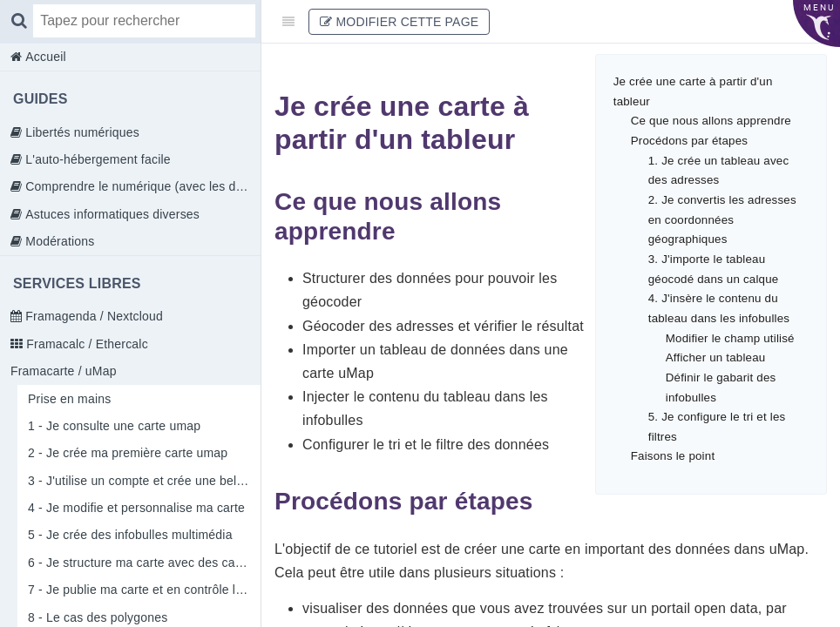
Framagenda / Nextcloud (92, 316)
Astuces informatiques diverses (111, 214)
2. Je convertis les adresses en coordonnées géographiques (722, 219)
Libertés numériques (81, 132)
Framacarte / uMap (64, 371)
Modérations (58, 241)
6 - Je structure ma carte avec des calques (144, 563)
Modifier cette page (399, 22)
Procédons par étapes (689, 141)
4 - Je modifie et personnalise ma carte (136, 508)
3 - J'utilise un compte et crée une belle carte (144, 481)
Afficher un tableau (716, 357)
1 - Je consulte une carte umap (114, 426)
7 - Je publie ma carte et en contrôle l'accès (144, 590)
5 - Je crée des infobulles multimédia (130, 535)
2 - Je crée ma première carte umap (128, 453)
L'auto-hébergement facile (96, 159)
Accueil (44, 57)
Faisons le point (673, 456)
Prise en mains (69, 399)
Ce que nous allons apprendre (711, 121)
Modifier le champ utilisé (730, 338)
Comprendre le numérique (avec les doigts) (141, 186)
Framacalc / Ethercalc (85, 344)
